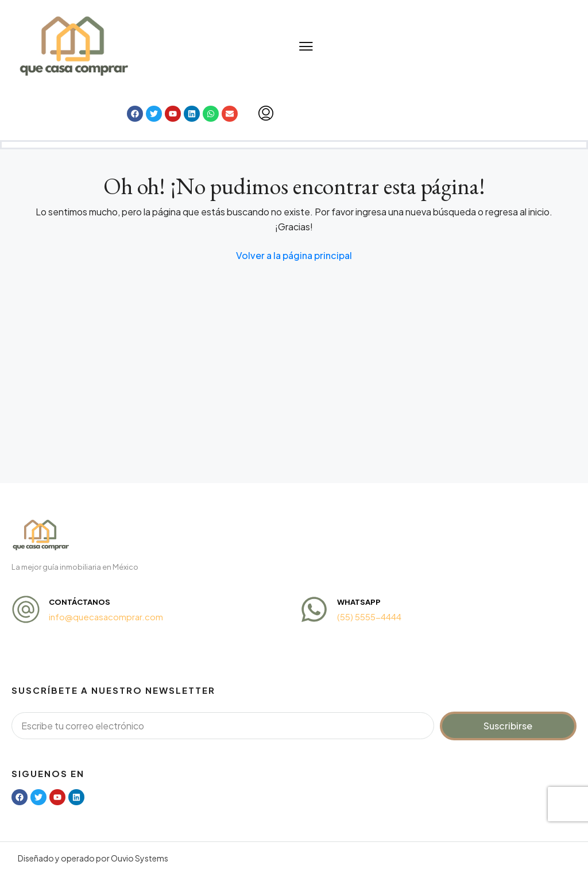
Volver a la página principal (294, 255)
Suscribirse (508, 726)
